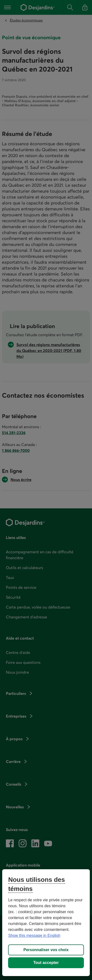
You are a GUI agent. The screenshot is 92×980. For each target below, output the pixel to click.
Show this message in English (34, 935)
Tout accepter (46, 963)
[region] (46, 923)
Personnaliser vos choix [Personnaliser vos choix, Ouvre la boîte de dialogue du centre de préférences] (46, 950)
